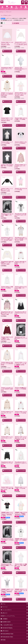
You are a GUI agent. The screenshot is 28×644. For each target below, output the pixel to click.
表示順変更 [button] (16, 23)
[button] (2, 2)
